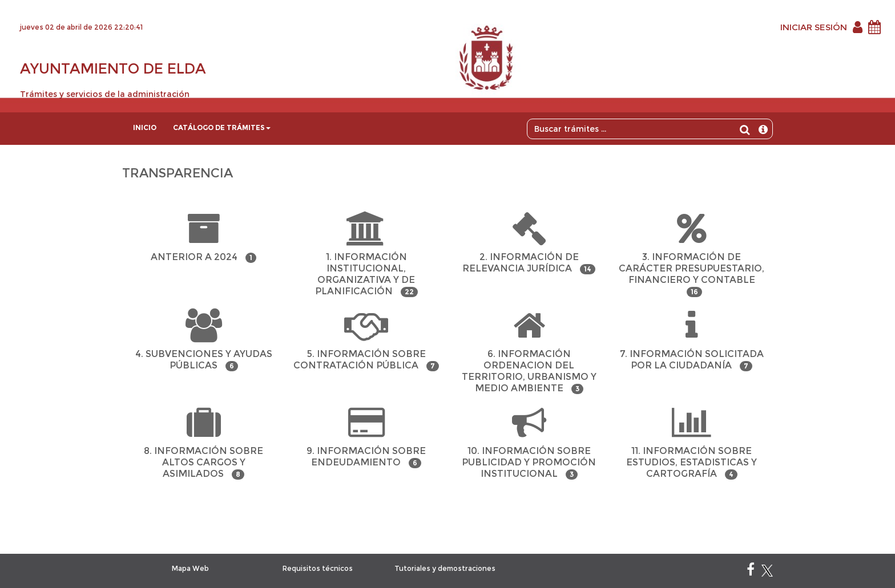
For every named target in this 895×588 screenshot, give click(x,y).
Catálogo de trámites (222, 127)
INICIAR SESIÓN (814, 27)
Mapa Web (190, 568)
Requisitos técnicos (318, 568)
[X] (767, 572)
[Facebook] (751, 572)
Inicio (145, 127)
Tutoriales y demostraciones (445, 568)
